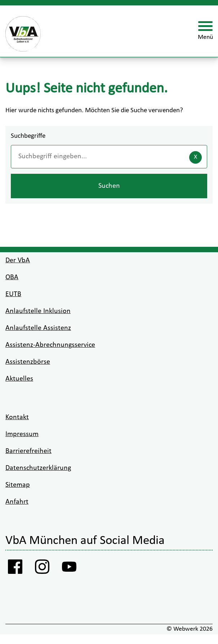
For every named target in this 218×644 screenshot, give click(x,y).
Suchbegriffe (28, 136)
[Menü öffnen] (205, 31)
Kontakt (17, 417)
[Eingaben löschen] (195, 157)
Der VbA (18, 260)
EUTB (13, 294)
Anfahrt (17, 502)
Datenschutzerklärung (38, 468)
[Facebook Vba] (15, 569)
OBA (12, 277)
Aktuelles (19, 379)
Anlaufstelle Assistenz (38, 328)
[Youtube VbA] (69, 569)
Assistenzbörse (28, 362)
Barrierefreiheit (28, 451)
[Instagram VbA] (42, 569)
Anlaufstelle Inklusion (38, 311)
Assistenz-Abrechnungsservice (50, 345)
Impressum (22, 434)
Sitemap (18, 485)
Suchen (109, 186)
